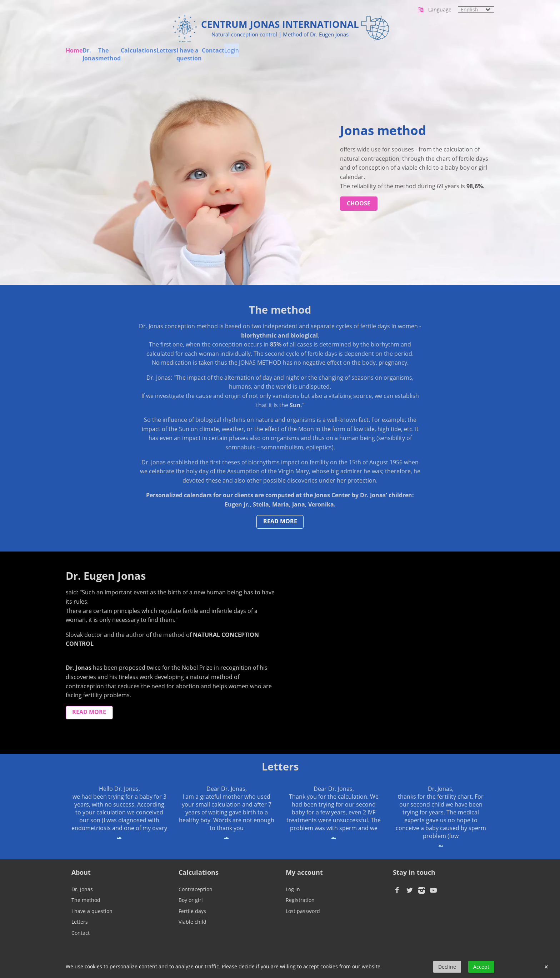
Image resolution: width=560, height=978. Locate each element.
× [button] (546, 967)
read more (280, 521)
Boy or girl (191, 900)
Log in (293, 889)
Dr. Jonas (125, 55)
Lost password (303, 911)
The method (185, 55)
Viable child (192, 922)
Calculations (250, 55)
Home (74, 55)
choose (359, 203)
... (119, 836)
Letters (308, 55)
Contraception (196, 889)
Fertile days (192, 911)
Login (487, 55)
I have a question (373, 55)
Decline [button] (447, 967)
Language (434, 10)
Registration (300, 900)
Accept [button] (481, 967)
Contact (438, 55)
